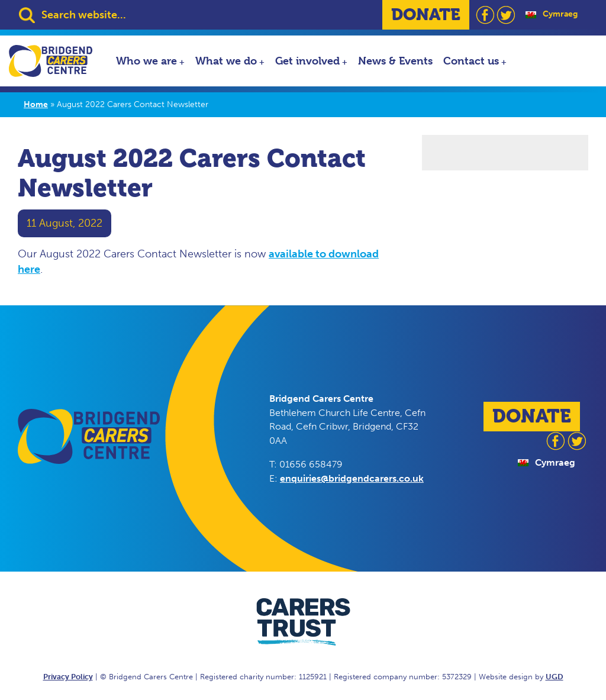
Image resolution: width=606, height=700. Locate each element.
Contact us (471, 61)
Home (36, 104)
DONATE (426, 14)
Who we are (146, 61)
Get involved (307, 61)
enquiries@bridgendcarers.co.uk (352, 478)
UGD (555, 677)
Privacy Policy (68, 677)
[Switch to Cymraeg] (552, 14)
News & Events (395, 61)
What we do (226, 61)
